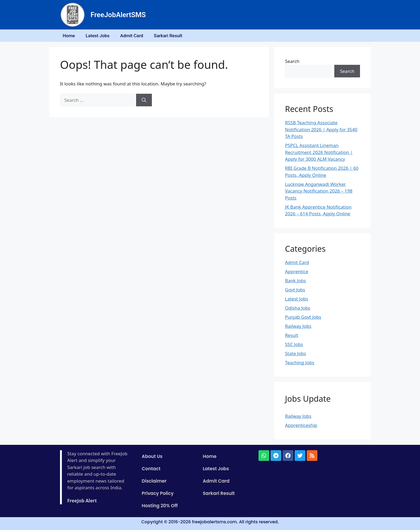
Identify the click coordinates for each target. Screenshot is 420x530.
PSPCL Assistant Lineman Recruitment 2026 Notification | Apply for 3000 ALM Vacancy (319, 152)
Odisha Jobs (298, 308)
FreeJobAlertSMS (118, 15)
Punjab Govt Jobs (303, 317)
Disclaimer (154, 481)
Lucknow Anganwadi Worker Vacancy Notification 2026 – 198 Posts (319, 191)
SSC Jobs (294, 344)
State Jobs (296, 353)
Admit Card (132, 36)
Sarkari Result (168, 36)
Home (69, 36)
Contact (151, 469)
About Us (152, 456)
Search (292, 61)
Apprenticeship (301, 425)
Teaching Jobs (300, 362)
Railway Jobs (298, 326)
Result (292, 335)
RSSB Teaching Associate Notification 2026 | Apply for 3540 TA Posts (321, 129)
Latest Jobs (98, 36)
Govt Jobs (295, 290)
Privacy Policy (158, 493)
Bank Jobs (295, 281)
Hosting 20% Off (160, 506)
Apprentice (297, 271)
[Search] (144, 100)
